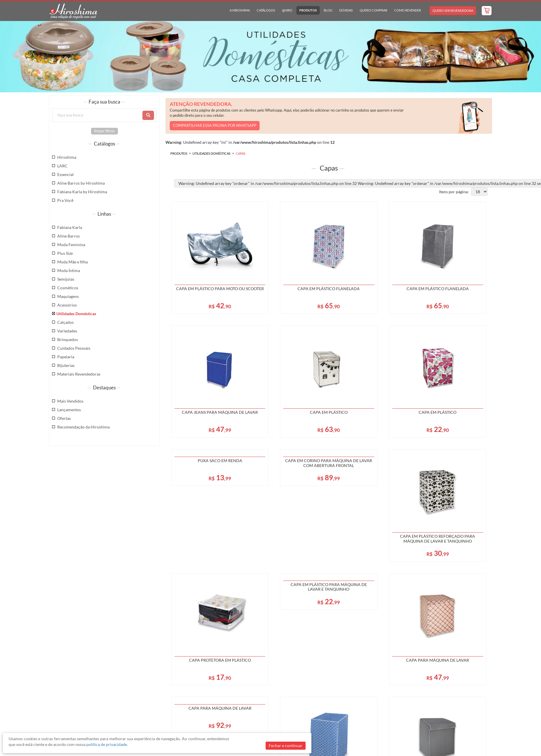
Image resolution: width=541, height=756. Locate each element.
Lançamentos (69, 410)
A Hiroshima (240, 10)
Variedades (67, 331)
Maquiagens (68, 296)
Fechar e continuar (286, 746)
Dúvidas (346, 10)
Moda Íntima (69, 270)
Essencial (65, 174)
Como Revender (408, 10)
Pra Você (65, 200)
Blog (328, 10)
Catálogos (266, 10)
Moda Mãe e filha (73, 262)
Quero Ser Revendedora (453, 10)
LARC (62, 166)
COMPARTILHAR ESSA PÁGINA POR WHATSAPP (215, 126)
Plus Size (65, 253)
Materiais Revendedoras (79, 374)
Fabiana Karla (70, 227)
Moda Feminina (71, 245)
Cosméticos (68, 288)
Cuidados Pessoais (74, 348)
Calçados (65, 322)
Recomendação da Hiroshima (83, 427)
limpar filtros (104, 131)
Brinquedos (68, 339)
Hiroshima (67, 157)
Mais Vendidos (70, 401)
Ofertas (64, 418)
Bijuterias (66, 365)
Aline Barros (68, 236)
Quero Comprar (374, 10)
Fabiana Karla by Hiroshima (82, 192)
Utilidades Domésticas (76, 314)
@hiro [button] (287, 10)
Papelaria (66, 357)
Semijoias (66, 279)
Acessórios (67, 305)
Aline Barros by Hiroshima (81, 183)
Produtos (308, 10)
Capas (241, 153)
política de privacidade (107, 744)
